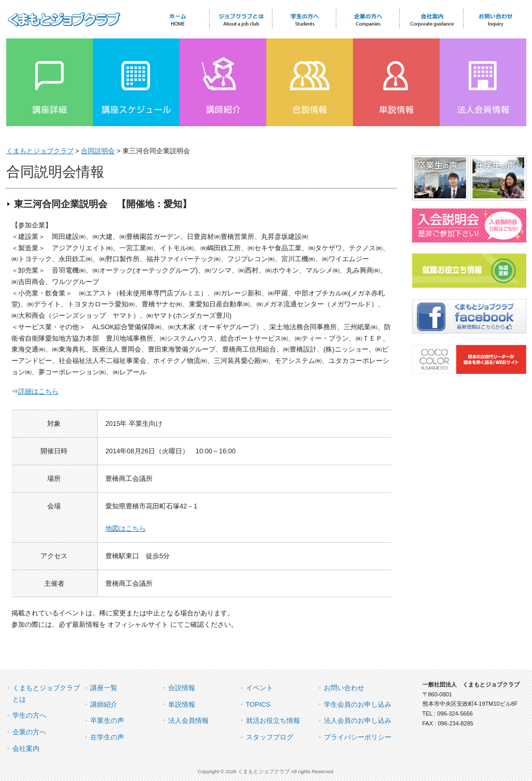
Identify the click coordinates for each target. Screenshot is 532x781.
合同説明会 (98, 151)
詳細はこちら (38, 391)
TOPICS (258, 704)
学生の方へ (29, 715)
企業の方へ (29, 732)
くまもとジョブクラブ (40, 151)
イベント (260, 688)
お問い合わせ (344, 688)
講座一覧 (104, 688)
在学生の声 (107, 737)
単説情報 (182, 704)
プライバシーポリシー (358, 737)
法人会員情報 (188, 721)
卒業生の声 (107, 721)
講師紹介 (104, 704)
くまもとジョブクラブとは (46, 694)
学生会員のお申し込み (358, 704)
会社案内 (26, 749)
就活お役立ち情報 (273, 721)
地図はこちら (126, 528)
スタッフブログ (270, 737)
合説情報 (182, 688)
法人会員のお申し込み (358, 721)
